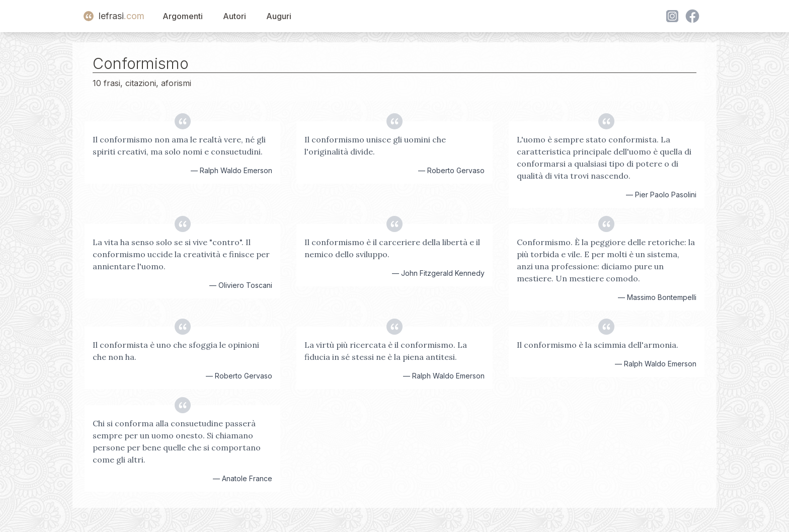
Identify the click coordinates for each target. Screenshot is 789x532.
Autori (234, 16)
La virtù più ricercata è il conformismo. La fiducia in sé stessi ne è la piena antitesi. (386, 351)
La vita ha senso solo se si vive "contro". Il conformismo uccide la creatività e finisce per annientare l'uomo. (181, 254)
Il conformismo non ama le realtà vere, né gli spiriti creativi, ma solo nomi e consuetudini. (179, 145)
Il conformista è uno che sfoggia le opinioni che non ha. (176, 351)
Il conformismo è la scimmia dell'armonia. (598, 345)
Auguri (279, 16)
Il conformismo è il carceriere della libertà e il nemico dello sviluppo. (392, 248)
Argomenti (183, 16)
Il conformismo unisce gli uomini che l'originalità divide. (375, 145)
